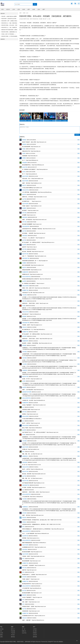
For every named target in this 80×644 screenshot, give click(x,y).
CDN (1, 631)
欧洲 (24, 9)
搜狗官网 (24, 595)
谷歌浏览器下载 (26, 258)
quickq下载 (25, 167)
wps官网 (24, 245)
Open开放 (24, 633)
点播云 (1, 637)
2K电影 (24, 149)
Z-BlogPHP (50, 642)
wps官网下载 (25, 536)
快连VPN (24, 185)
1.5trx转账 (24, 441)
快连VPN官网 (25, 176)
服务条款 (13, 637)
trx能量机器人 (25, 456)
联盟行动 (24, 631)
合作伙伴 (35, 635)
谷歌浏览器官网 (26, 226)
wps (23, 407)
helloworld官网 (25, 286)
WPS (23, 452)
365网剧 (24, 158)
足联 (19, 9)
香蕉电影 (24, 140)
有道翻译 (24, 208)
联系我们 (35, 633)
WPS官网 (24, 336)
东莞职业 (24, 522)
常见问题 (13, 631)
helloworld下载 (25, 190)
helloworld (24, 327)
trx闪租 (24, 306)
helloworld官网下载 (26, 277)
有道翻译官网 (25, 272)
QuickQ (24, 172)
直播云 (1, 635)
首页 (3, 9)
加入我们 (35, 631)
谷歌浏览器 (25, 217)
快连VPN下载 (25, 254)
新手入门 (13, 629)
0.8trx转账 (24, 358)
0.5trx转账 (24, 295)
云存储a (2, 629)
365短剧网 (25, 163)
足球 (14, 9)
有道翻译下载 (25, 290)
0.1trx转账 (24, 364)
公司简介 (35, 629)
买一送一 (24, 629)
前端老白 (61, 642)
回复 (78, 140)
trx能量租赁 (25, 370)
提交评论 (77, 135)
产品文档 (13, 633)
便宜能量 (24, 316)
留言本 (8, 9)
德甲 (29, 9)
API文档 (13, 635)
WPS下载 (24, 213)
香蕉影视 (24, 144)
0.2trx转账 (24, 499)
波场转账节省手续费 (27, 392)
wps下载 (24, 199)
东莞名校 (24, 518)
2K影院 (24, 153)
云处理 (1, 633)
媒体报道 (35, 637)
